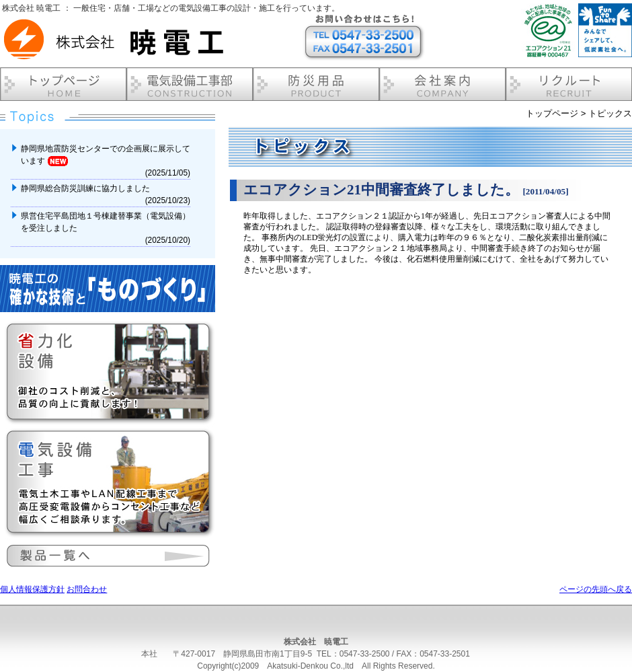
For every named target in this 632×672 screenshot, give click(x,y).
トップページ (552, 113)
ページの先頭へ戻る (596, 589)
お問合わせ (87, 589)
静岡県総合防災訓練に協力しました (86, 188)
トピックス (610, 113)
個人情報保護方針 (32, 589)
